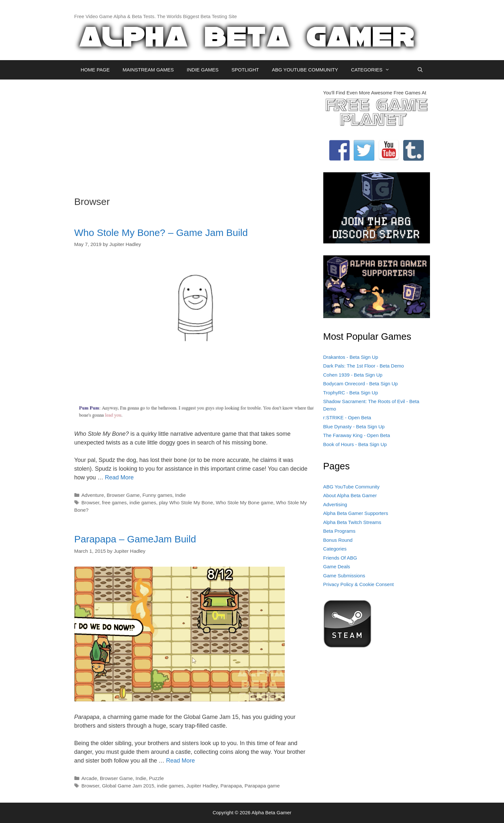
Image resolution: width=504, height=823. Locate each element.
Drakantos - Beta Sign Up (351, 357)
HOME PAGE (95, 70)
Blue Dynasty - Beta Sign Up (354, 427)
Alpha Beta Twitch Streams (352, 522)
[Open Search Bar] (420, 70)
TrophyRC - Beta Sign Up (351, 393)
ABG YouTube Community (352, 487)
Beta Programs (339, 531)
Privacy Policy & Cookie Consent (359, 584)
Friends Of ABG (340, 558)
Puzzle (156, 778)
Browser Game (123, 495)
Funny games (157, 495)
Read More (119, 477)
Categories (335, 549)
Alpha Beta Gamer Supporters (356, 513)
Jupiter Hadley (202, 786)
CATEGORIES (374, 70)
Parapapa (231, 786)
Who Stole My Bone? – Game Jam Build (161, 233)
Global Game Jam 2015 (128, 786)
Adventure (93, 495)
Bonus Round (338, 540)
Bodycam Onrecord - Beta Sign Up (361, 384)
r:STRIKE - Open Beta (347, 417)
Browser (90, 502)
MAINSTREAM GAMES (148, 70)
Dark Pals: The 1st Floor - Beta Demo (364, 366)
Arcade (89, 778)
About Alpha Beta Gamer (350, 495)
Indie (181, 495)
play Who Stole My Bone (186, 502)
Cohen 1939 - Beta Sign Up (353, 375)
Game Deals (337, 566)
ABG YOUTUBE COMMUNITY (305, 70)
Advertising (335, 504)
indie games (143, 502)
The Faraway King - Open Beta (357, 435)
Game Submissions (344, 576)
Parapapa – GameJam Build (135, 539)
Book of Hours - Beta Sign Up (355, 444)
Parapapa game (262, 786)
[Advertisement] (194, 134)
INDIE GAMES (203, 70)
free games (114, 502)
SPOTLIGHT (245, 70)
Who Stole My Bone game (244, 502)
